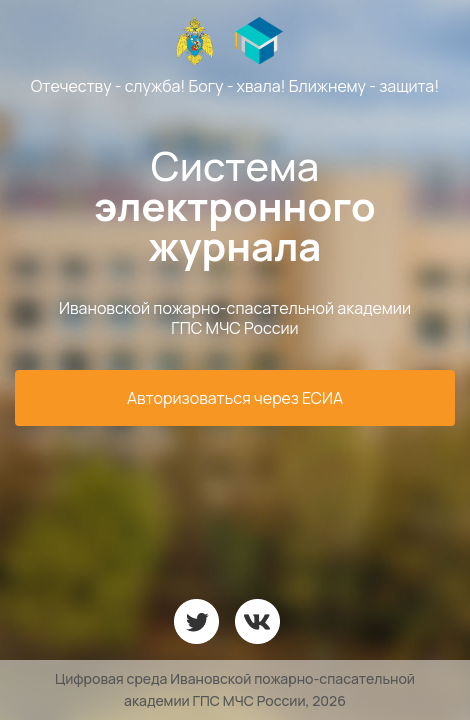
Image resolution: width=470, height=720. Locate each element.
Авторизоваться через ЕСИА (235, 398)
